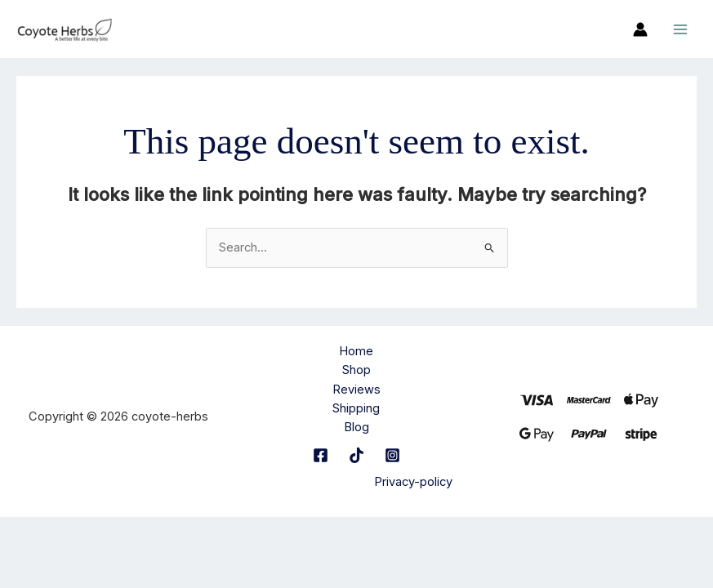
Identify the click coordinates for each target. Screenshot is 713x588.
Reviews (356, 390)
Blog (356, 427)
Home (356, 351)
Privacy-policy (413, 482)
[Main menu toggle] (680, 29)
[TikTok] (356, 455)
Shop (356, 370)
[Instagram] (392, 455)
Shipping (356, 408)
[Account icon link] (640, 29)
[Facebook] (321, 455)
